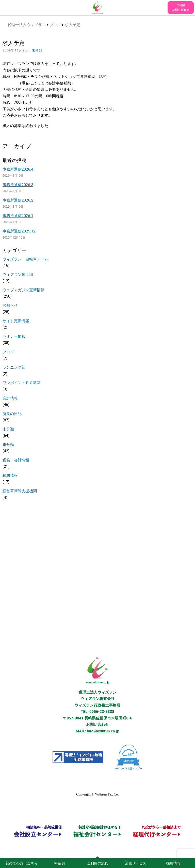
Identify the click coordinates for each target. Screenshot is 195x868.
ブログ (55, 25)
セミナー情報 (14, 336)
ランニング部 (14, 367)
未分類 (37, 50)
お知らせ (10, 305)
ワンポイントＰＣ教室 (22, 383)
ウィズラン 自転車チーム (25, 259)
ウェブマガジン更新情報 (23, 290)
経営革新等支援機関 (20, 491)
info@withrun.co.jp (103, 731)
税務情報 (10, 476)
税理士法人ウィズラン (27, 25)
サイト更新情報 (16, 321)
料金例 (59, 863)
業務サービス (136, 863)
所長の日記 (12, 414)
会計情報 (10, 398)
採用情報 (173, 863)
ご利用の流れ (97, 863)
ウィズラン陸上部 (18, 275)
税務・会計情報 (16, 460)
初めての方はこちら (22, 863)
